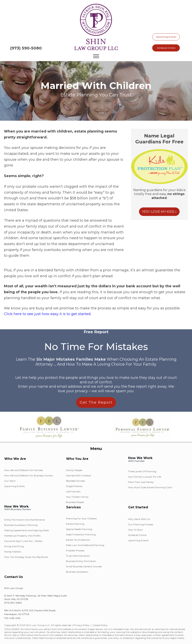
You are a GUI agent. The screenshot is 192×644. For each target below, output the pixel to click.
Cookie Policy (100, 625)
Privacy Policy (82, 625)
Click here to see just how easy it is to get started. (48, 314)
